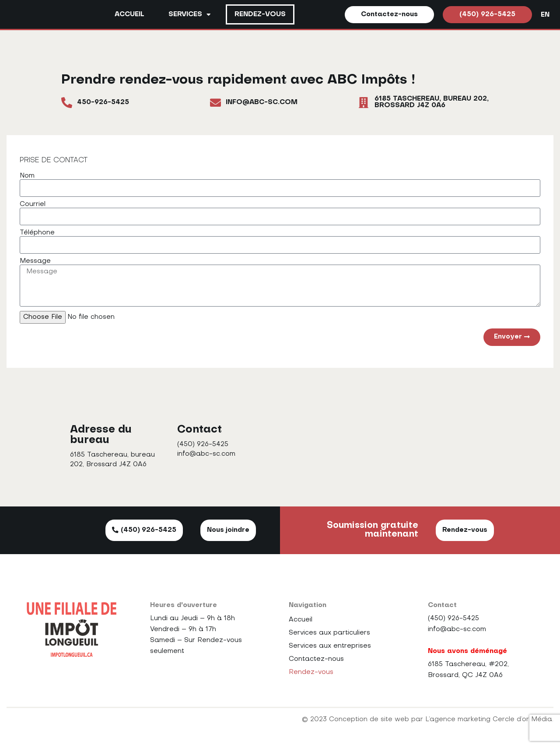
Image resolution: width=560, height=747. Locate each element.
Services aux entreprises (330, 646)
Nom (27, 176)
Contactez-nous (316, 660)
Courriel (33, 205)
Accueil (129, 15)
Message (35, 262)
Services (189, 15)
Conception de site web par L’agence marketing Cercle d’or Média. (441, 720)
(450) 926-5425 (203, 445)
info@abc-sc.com (206, 454)
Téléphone (37, 233)
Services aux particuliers (329, 633)
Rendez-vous (260, 15)
